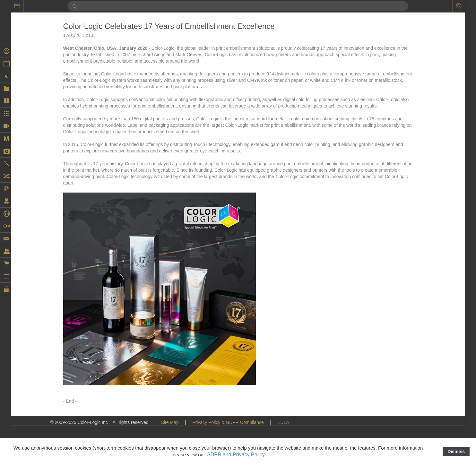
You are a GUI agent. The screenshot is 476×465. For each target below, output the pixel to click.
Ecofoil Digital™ (405, 310)
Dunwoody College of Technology (423, 259)
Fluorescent (401, 400)
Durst (395, 278)
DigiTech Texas (404, 246)
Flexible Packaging (408, 374)
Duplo (395, 265)
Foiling (396, 413)
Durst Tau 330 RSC (409, 284)
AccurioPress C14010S (413, 47)
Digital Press (402, 233)
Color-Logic (401, 156)
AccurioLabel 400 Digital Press (420, 34)
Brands (396, 98)
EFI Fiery (398, 316)
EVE (394, 342)
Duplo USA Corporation (413, 271)
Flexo (395, 381)
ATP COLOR (402, 79)
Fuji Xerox (399, 426)
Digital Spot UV (405, 239)
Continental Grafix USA (413, 175)
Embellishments (405, 329)
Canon (396, 117)
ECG (394, 291)
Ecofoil (396, 297)
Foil (393, 406)
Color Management (408, 150)
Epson (396, 336)
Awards (397, 85)
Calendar (398, 105)
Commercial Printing (410, 162)
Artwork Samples (406, 73)
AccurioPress (402, 40)
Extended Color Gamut (412, 355)
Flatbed (397, 368)
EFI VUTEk (401, 323)
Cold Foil (398, 137)
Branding (398, 92)
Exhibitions (400, 349)
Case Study (401, 124)
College (397, 143)
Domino (397, 252)
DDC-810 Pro (403, 188)
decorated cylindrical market (417, 201)
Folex (395, 419)
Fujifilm (396, 432)
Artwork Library (404, 66)
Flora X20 (399, 387)
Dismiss (456, 452)
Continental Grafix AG (411, 169)
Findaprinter (401, 361)
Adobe (396, 60)
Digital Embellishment (411, 220)
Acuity (395, 53)
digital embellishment (410, 227)
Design (396, 207)
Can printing (402, 111)
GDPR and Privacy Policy (235, 455)
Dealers (397, 194)
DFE (394, 214)
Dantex (396, 182)
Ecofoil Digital (403, 304)
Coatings (398, 130)
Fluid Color (400, 393)
